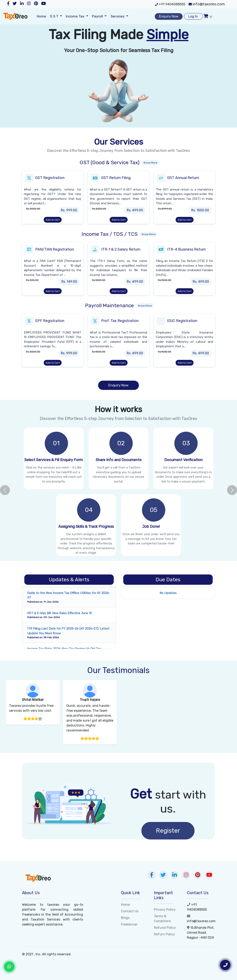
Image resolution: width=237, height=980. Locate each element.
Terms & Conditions (162, 919)
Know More (151, 163)
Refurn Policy (164, 934)
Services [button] (118, 16)
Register (168, 831)
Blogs (125, 918)
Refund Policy (165, 928)
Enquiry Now (169, 16)
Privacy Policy (165, 910)
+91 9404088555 (170, 4)
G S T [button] (55, 16)
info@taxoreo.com (207, 4)
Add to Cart (53, 220)
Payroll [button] (98, 16)
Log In (194, 16)
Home (41, 16)
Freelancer (129, 924)
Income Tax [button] (75, 16)
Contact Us (130, 911)
